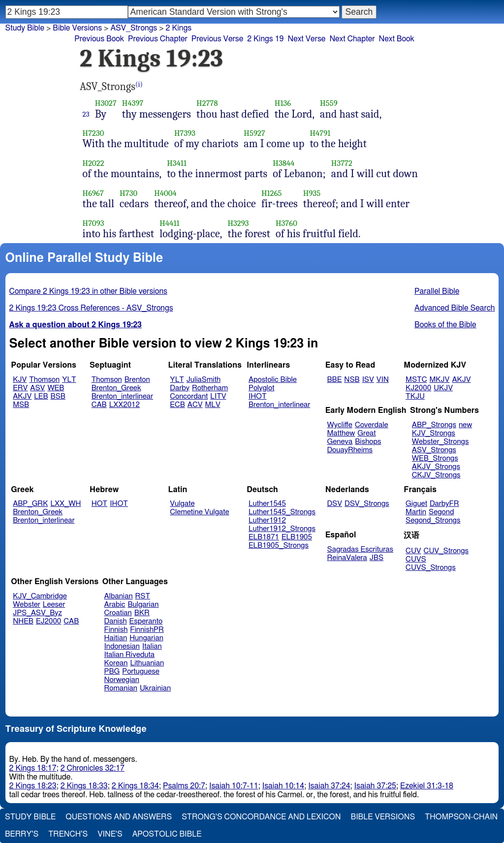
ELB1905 (297, 537)
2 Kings (179, 28)
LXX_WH (65, 504)
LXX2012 (125, 405)
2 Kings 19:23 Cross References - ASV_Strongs (91, 308)
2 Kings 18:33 (84, 786)
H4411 (169, 223)
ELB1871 (264, 537)
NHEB (23, 621)
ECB (177, 405)
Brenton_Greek (116, 388)
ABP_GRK (30, 504)
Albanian (119, 596)
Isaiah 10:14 (283, 786)
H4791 (320, 133)
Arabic (115, 605)
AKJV (22, 396)
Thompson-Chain (461, 817)
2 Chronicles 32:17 (93, 768)
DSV (335, 504)
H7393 (185, 133)
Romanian (121, 688)
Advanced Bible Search (455, 308)
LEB (41, 396)
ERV (20, 388)
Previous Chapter (158, 39)
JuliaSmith (204, 380)
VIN (383, 380)
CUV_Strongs (446, 551)
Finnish (116, 630)
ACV (195, 405)
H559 (329, 103)
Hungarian (146, 638)
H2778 (207, 103)
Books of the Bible (445, 325)
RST (143, 596)
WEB (56, 388)
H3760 (286, 223)
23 (86, 114)
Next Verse (306, 39)
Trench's (68, 834)
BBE (335, 380)
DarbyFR (444, 504)
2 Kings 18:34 (135, 786)
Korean (116, 663)
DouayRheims (350, 450)
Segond (441, 512)
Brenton (137, 380)
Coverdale (372, 425)
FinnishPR (147, 630)
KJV (20, 380)
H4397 (133, 103)
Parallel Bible (437, 291)
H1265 (272, 193)
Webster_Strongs (441, 442)
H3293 (238, 223)
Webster (27, 605)
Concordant (189, 396)
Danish (116, 621)
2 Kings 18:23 (33, 786)
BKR (142, 613)
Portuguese (141, 671)
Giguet (416, 504)
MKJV (439, 380)
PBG (112, 671)
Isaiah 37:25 (375, 786)
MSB (21, 405)
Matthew (341, 433)
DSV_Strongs (367, 504)
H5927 (254, 133)
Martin (416, 512)
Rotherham (210, 388)
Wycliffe (340, 425)
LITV (218, 396)
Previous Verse (217, 39)
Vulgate (182, 504)
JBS (377, 558)
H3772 (342, 163)
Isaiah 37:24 (329, 786)
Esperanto (146, 621)
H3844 (283, 163)
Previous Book (99, 39)
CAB (99, 405)
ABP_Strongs (434, 425)
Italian (152, 646)
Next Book (397, 39)
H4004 (165, 193)
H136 (283, 103)
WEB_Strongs (435, 458)
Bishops (368, 442)
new (465, 425)
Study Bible (25, 28)
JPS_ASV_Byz (37, 613)
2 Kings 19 (265, 39)
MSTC (416, 380)
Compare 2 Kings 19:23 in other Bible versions (88, 291)
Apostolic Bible (167, 834)
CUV (413, 551)
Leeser (54, 605)
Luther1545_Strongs (282, 512)
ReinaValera (347, 558)
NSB (352, 380)
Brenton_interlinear (122, 396)
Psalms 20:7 (184, 786)
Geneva (340, 442)
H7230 (94, 133)
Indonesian (122, 646)
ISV (368, 380)
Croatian (118, 613)
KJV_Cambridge (40, 596)
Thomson (44, 380)
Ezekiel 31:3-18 (427, 786)
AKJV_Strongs (436, 467)
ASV (37, 388)
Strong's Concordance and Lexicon (261, 817)
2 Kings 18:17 (33, 768)
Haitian (116, 638)
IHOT (258, 396)
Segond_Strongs (433, 520)
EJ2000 (48, 621)
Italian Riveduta (129, 655)
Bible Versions (77, 28)
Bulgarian (143, 605)
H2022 (94, 163)
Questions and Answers (119, 817)
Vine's (110, 834)
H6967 (93, 193)
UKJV (443, 388)
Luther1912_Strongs (282, 529)
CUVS (416, 559)
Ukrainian (155, 688)
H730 (128, 193)
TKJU (415, 396)
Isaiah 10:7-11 (234, 786)
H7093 (94, 223)
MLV (212, 405)
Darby (180, 388)
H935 (312, 193)
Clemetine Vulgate (199, 512)
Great (366, 433)
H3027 (106, 103)
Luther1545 (267, 504)
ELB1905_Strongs (279, 546)
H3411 (177, 163)
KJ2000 (418, 388)
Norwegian (122, 680)
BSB (58, 396)
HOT (99, 504)
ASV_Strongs (434, 450)
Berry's (22, 834)
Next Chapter (352, 39)
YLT (69, 380)
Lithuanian (147, 663)
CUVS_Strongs (431, 568)
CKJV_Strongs (436, 475)
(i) (139, 84)
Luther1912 (267, 520)
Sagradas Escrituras (360, 549)
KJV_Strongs (434, 433)
